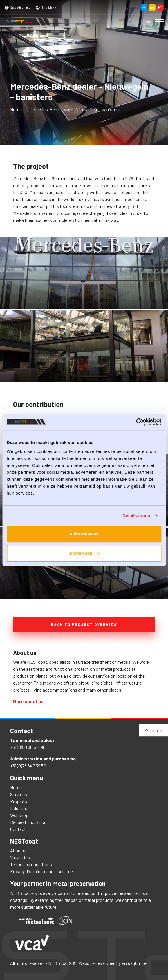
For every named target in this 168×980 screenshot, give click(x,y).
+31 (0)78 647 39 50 (28, 766)
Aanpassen (84, 553)
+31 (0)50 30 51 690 (28, 747)
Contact (18, 829)
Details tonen (136, 516)
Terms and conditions (31, 864)
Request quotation (28, 822)
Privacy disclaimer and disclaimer (42, 871)
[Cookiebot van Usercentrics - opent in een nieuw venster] (136, 422)
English (46, 7)
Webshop (19, 815)
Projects (19, 801)
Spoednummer (18, 7)
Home (16, 787)
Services (19, 794)
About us (19, 850)
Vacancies (20, 857)
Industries (20, 808)
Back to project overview (84, 624)
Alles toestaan (84, 534)
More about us (28, 701)
